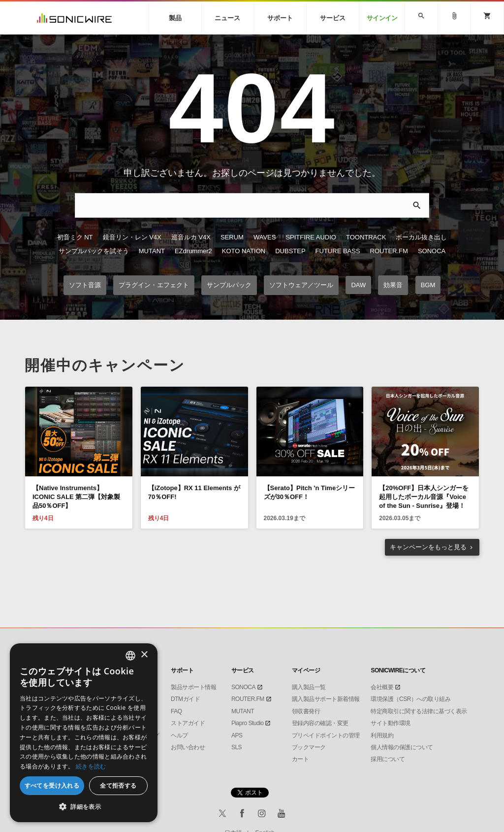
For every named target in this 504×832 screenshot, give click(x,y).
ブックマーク (309, 747)
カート (300, 759)
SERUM (232, 237)
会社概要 (382, 687)
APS (237, 735)
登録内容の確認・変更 (320, 723)
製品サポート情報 (193, 687)
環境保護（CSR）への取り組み (410, 699)
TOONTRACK (366, 237)
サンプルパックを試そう (94, 251)
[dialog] (84, 733)
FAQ (176, 711)
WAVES (265, 237)
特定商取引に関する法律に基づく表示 (419, 711)
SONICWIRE (74, 18)
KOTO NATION (244, 251)
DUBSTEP (290, 251)
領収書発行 (306, 711)
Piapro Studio (248, 723)
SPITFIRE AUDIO (311, 237)
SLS (236, 747)
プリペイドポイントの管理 (326, 735)
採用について (388, 759)
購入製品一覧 (309, 687)
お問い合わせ (188, 747)
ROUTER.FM (389, 251)
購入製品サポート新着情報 (326, 699)
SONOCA (432, 251)
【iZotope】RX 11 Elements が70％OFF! (194, 492)
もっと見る (428, 547)
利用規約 (382, 735)
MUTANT (152, 251)
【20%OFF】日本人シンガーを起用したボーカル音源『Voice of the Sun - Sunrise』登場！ (424, 497)
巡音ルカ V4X (191, 237)
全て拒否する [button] (118, 785)
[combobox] (130, 656)
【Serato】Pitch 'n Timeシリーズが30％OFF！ (310, 492)
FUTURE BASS (338, 251)
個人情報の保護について (402, 747)
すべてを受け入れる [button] (52, 785)
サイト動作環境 (391, 723)
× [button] (144, 655)
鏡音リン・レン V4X (132, 237)
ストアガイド (188, 723)
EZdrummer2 (193, 251)
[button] (84, 807)
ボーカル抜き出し (421, 237)
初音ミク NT (75, 237)
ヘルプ (179, 735)
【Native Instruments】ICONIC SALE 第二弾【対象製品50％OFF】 (76, 497)
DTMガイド (185, 699)
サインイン (382, 18)
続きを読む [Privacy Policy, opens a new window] (91, 766)
